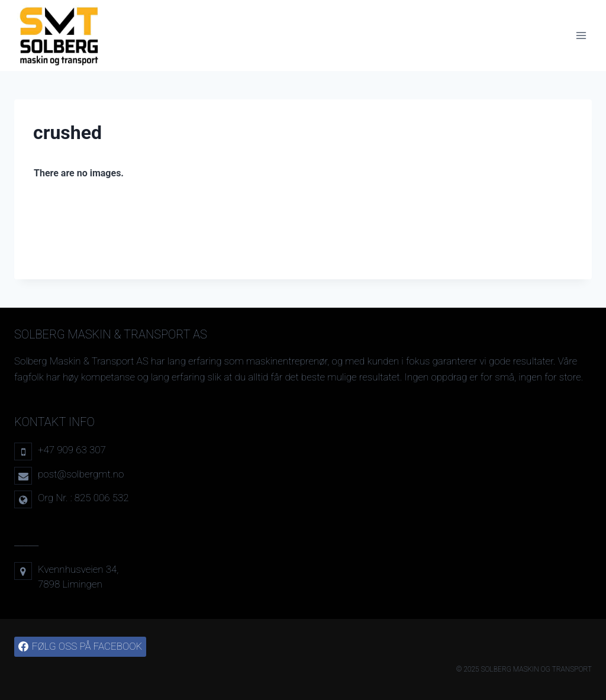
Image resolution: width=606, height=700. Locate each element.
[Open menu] (581, 35)
